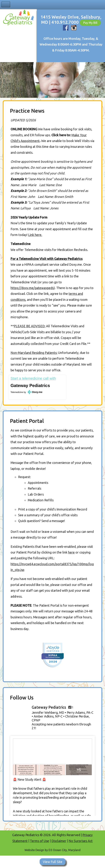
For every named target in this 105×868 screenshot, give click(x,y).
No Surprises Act (81, 841)
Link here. (35, 235)
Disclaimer (59, 841)
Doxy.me (37, 392)
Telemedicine (17, 392)
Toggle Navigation (6, 4)
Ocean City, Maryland (67, 850)
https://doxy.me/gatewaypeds (32, 288)
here (71, 552)
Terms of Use (40, 841)
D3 (50, 850)
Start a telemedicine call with (33, 378)
